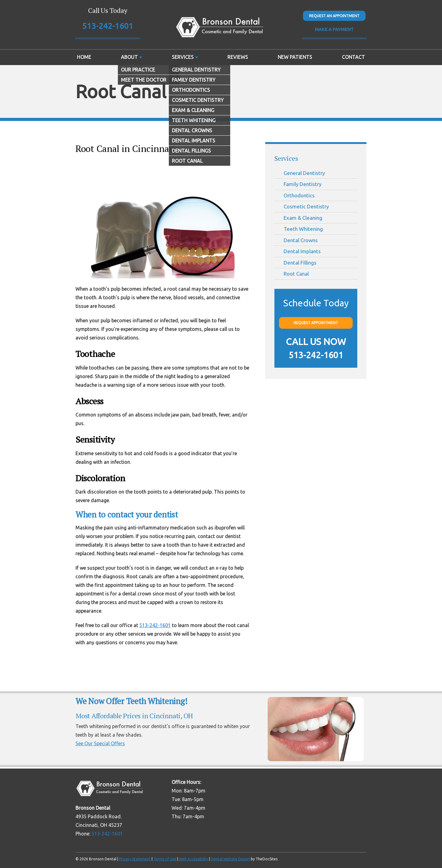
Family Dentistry (302, 184)
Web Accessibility (194, 859)
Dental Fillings (300, 263)
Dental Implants (302, 251)
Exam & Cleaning (303, 218)
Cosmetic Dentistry (306, 206)
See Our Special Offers (100, 743)
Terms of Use (165, 859)
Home (84, 57)
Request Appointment (316, 323)
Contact (353, 57)
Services (183, 57)
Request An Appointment (334, 16)
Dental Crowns (301, 240)
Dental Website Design (230, 859)
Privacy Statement (135, 859)
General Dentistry (304, 173)
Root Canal (296, 274)
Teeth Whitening (303, 229)
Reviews (238, 57)
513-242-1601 (108, 26)
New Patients (295, 57)
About (129, 57)
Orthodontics (299, 195)
